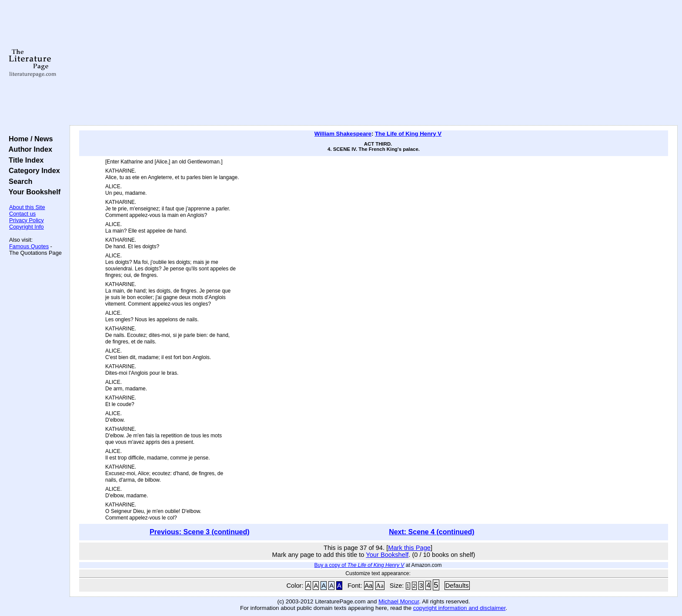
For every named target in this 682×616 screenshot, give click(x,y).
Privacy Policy (27, 220)
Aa (369, 586)
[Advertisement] (374, 63)
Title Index (24, 160)
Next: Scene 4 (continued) (431, 532)
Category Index (32, 170)
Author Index (28, 149)
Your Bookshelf (33, 192)
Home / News (29, 139)
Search (18, 181)
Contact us (22, 214)
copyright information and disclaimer (460, 608)
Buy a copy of (359, 565)
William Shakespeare (343, 134)
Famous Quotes (29, 246)
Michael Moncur (399, 601)
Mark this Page (409, 548)
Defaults (457, 586)
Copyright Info (27, 227)
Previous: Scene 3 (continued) (199, 532)
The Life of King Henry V (408, 134)
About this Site (27, 207)
